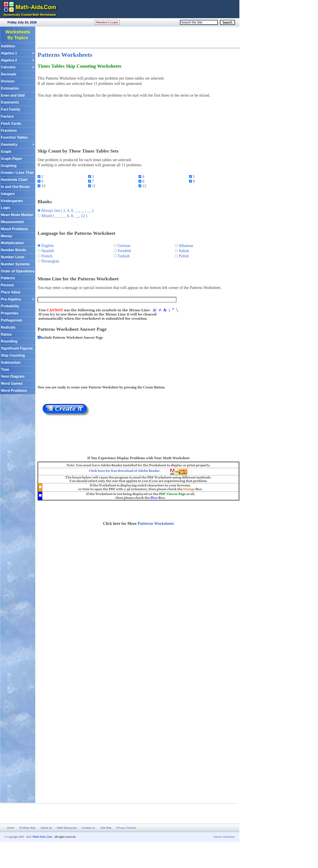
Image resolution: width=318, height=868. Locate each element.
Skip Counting (13, 355)
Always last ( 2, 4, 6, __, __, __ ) (67, 210)
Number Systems (15, 264)
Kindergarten (12, 201)
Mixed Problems (14, 229)
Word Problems (14, 391)
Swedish (124, 251)
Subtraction (11, 362)
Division (8, 81)
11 (93, 186)
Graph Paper (11, 159)
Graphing (9, 166)
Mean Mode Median (17, 215)
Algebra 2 (18, 60)
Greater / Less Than (17, 173)
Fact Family (11, 109)
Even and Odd (13, 95)
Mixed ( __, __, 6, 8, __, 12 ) (64, 216)
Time (5, 370)
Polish (184, 256)
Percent (7, 285)
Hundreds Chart (14, 180)
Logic (6, 208)
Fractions (9, 131)
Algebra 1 (18, 53)
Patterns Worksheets (65, 55)
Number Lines (13, 257)
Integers (8, 194)
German (124, 246)
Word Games (12, 383)
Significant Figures (17, 348)
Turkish (124, 256)
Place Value (11, 292)
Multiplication (12, 243)
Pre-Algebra (18, 299)
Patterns (8, 278)
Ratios (6, 334)
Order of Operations (18, 271)
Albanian (186, 246)
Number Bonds (14, 250)
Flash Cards (11, 123)
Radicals (8, 327)
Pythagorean (12, 320)
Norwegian (50, 261)
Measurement (12, 222)
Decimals (9, 74)
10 (43, 186)
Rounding (9, 341)
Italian (184, 251)
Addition (8, 46)
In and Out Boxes (15, 187)
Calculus (18, 67)
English (48, 246)
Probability (10, 306)
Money (7, 236)
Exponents (10, 102)
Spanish (48, 251)
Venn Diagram (13, 376)
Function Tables (14, 137)
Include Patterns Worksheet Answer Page (72, 337)
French (47, 256)
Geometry (18, 145)
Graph (6, 152)
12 (144, 186)
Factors (7, 116)
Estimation (10, 88)
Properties (10, 313)
